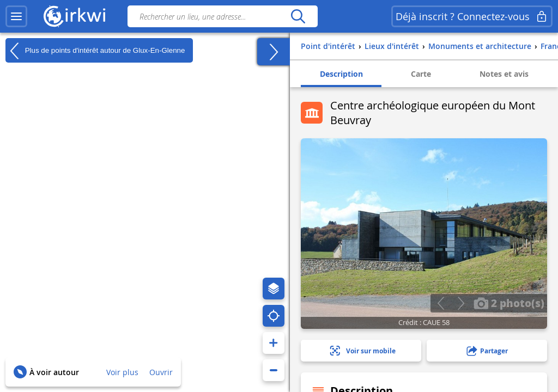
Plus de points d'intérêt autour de (95, 51)
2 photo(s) (509, 303)
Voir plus (122, 372)
